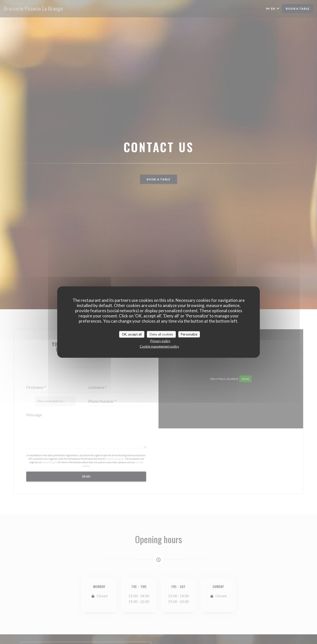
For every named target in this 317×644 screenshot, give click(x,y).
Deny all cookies (161, 334)
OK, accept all (132, 334)
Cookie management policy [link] (159, 346)
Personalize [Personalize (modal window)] (189, 334)
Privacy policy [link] (160, 341)
